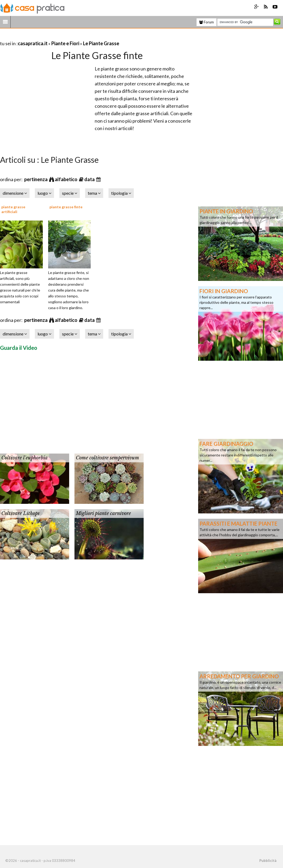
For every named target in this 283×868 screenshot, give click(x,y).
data (90, 179)
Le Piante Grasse (101, 43)
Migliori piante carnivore (103, 513)
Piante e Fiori (65, 43)
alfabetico (66, 179)
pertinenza (36, 179)
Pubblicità (268, 861)
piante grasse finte (66, 207)
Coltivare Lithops (20, 513)
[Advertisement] (62, 37)
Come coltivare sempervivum (107, 458)
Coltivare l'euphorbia (24, 458)
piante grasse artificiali (13, 209)
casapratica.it (33, 43)
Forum (207, 22)
